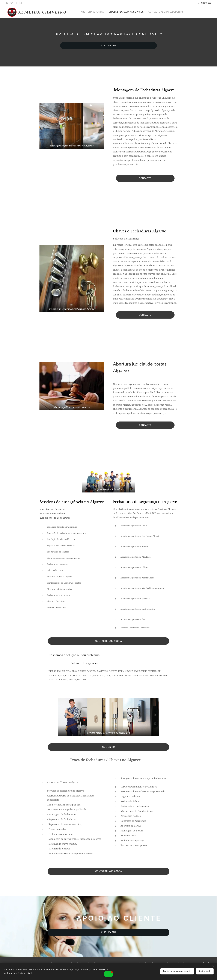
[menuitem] (82, 12)
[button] (109, 974)
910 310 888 (206, 3)
